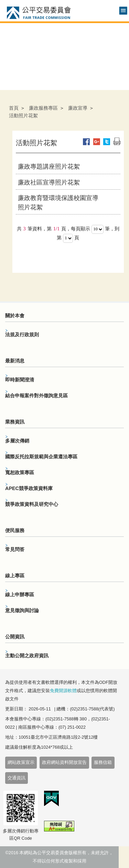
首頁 (14, 108)
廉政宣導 (78, 108)
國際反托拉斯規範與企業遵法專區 (41, 457)
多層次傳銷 (17, 441)
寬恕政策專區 (20, 472)
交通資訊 (17, 778)
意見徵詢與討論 (22, 610)
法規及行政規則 (22, 335)
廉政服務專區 (43, 108)
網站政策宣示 (21, 762)
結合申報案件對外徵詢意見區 (36, 396)
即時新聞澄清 (20, 380)
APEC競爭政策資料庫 (29, 488)
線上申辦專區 (20, 595)
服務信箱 (103, 762)
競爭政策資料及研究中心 (32, 504)
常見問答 (15, 549)
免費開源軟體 (63, 691)
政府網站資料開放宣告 (64, 762)
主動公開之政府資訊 (27, 656)
